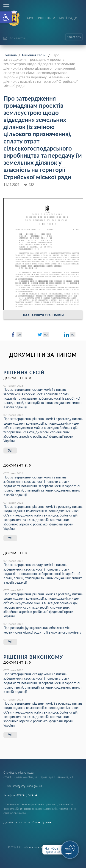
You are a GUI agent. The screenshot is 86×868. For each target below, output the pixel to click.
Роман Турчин (41, 822)
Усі (10, 450)
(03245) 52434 (27, 795)
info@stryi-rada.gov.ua (28, 786)
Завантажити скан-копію (43, 315)
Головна (10, 55)
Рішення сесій (34, 55)
